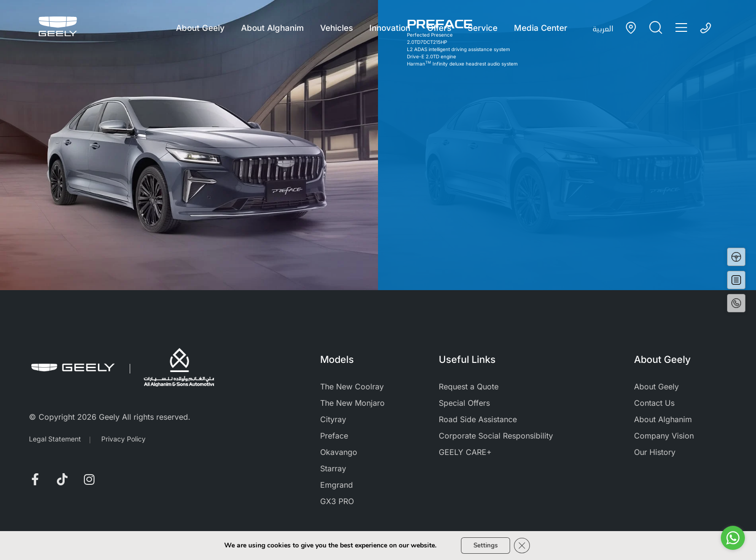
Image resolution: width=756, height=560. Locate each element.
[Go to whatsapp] (733, 538)
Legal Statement (55, 439)
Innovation (390, 28)
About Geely (197, 28)
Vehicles (336, 28)
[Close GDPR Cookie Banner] (525, 545)
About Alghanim (270, 28)
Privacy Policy (123, 439)
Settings (485, 545)
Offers (440, 28)
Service (484, 28)
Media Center (543, 28)
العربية (603, 28)
